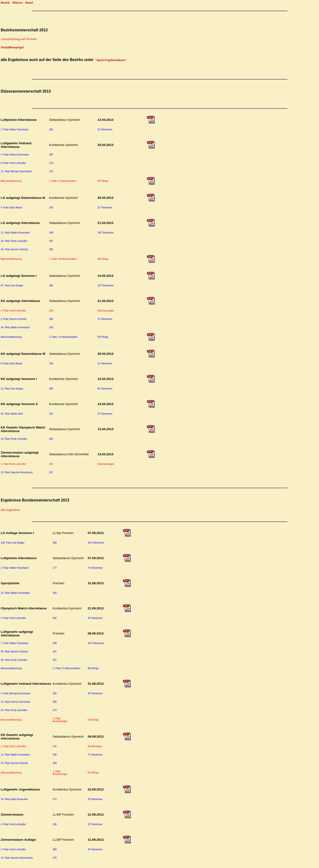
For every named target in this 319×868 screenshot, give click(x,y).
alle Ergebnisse (10, 510)
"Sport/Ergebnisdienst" (111, 60)
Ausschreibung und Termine (19, 39)
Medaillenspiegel (12, 47)
